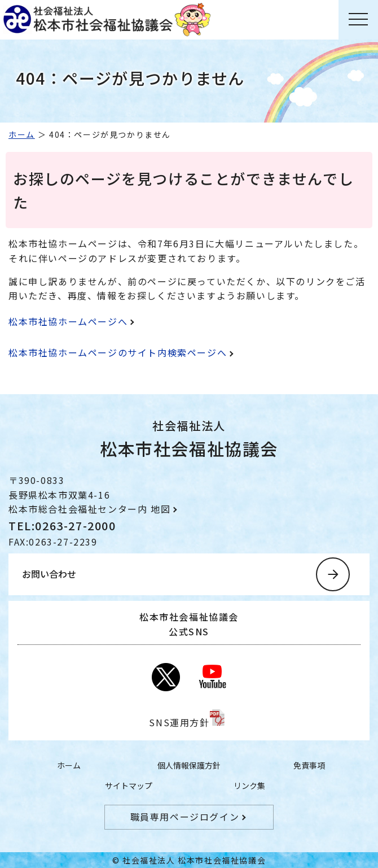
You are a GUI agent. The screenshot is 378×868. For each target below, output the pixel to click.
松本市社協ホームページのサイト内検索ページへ (118, 352)
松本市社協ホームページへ (68, 321)
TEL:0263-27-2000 (62, 525)
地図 (161, 509)
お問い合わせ (49, 574)
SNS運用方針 (179, 722)
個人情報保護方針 (189, 765)
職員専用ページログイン (185, 817)
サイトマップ (129, 786)
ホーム (22, 134)
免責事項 (309, 765)
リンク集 (249, 786)
